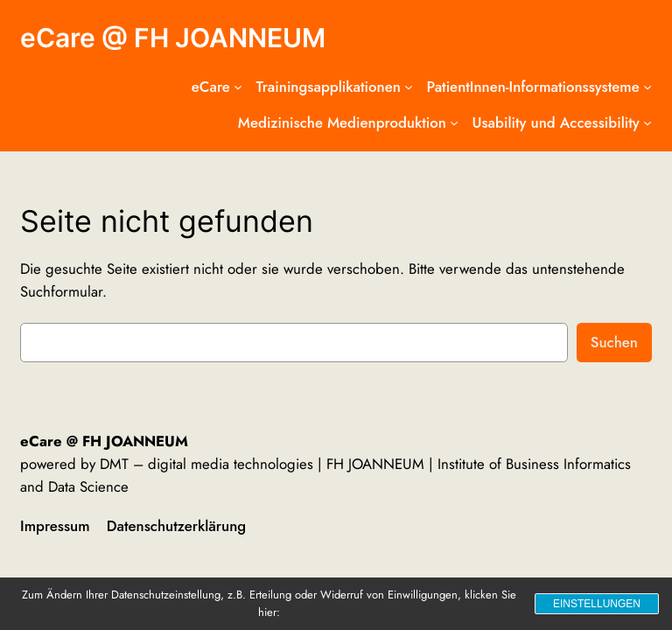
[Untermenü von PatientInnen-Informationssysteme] (647, 87)
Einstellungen (597, 604)
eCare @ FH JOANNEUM (173, 38)
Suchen (614, 342)
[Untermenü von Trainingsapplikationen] (409, 87)
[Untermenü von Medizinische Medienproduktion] (454, 122)
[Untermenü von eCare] (238, 87)
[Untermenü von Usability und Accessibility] (647, 122)
